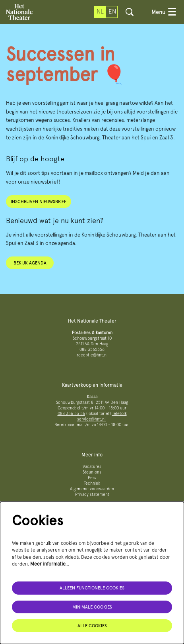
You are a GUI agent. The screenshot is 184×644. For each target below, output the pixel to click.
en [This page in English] (112, 12)
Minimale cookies (92, 607)
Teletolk (119, 414)
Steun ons (92, 472)
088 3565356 (92, 349)
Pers (92, 478)
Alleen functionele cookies (92, 588)
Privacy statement (92, 494)
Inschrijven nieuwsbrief (39, 202)
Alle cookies (92, 626)
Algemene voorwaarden (92, 489)
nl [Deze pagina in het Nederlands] (100, 12)
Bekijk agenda (30, 263)
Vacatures (92, 467)
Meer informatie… (50, 564)
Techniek (92, 483)
